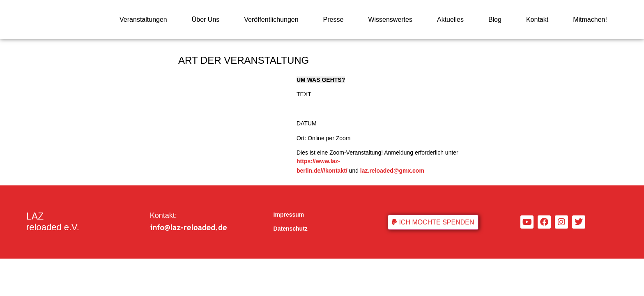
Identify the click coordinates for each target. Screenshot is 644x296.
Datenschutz (291, 229)
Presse (333, 20)
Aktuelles (450, 20)
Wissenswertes (390, 20)
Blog (495, 20)
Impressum (289, 215)
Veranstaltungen (143, 20)
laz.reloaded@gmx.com (392, 171)
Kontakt (537, 20)
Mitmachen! (590, 20)
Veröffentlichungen (271, 20)
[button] (433, 222)
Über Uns (206, 20)
